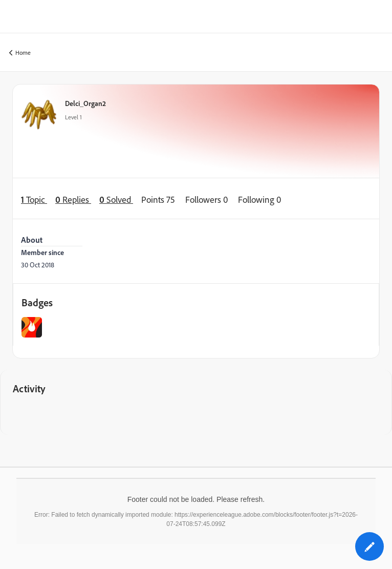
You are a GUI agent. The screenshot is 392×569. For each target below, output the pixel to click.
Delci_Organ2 (85, 103)
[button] (369, 546)
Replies (73, 199)
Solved (116, 199)
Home (20, 53)
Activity (29, 388)
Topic (34, 199)
